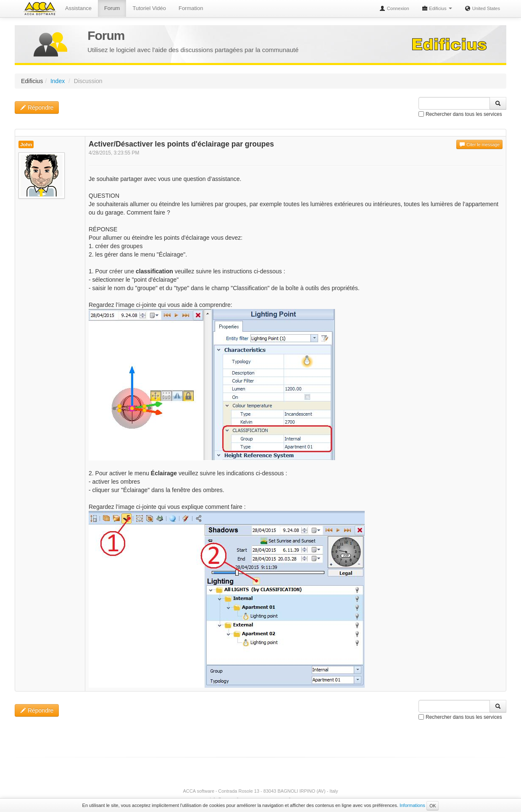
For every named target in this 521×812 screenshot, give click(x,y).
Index (58, 81)
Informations (412, 805)
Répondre (37, 107)
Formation (191, 8)
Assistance (78, 8)
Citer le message (479, 144)
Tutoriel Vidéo (149, 8)
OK (433, 806)
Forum (112, 8)
